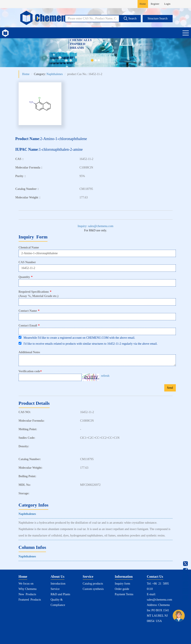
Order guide (122, 589)
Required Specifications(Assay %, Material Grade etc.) (39, 294)
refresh (105, 376)
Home (143, 4)
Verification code (31, 371)
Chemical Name (29, 247)
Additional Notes (29, 352)
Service (55, 589)
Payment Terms (124, 594)
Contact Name (29, 311)
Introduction (58, 584)
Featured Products (30, 600)
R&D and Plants (61, 594)
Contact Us (155, 577)
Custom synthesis (93, 589)
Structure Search (158, 18)
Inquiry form (123, 584)
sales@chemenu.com (160, 600)
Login (167, 4)
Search (130, 18)
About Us (58, 577)
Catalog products (93, 584)
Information (124, 577)
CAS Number (27, 262)
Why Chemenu (28, 589)
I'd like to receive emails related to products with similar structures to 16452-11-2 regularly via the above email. (88, 344)
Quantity (26, 277)
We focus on (26, 584)
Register (155, 4)
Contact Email (29, 326)
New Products (27, 594)
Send (170, 388)
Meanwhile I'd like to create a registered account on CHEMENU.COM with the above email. (77, 338)
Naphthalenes (55, 74)
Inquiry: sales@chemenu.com (95, 226)
